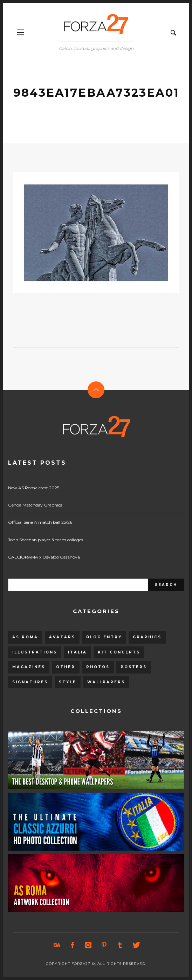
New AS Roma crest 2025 (34, 488)
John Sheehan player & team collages (46, 540)
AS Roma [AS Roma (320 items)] (25, 637)
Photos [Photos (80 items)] (98, 667)
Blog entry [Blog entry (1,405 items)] (104, 637)
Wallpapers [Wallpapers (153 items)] (106, 682)
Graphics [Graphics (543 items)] (147, 637)
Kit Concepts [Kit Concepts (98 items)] (119, 652)
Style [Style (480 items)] (68, 682)
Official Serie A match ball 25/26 (40, 522)
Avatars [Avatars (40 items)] (62, 637)
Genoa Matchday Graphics (35, 505)
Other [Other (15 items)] (66, 667)
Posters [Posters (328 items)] (134, 667)
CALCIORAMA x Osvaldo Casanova (44, 557)
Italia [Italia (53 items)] (77, 652)
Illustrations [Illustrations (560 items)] (35, 652)
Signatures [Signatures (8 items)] (30, 682)
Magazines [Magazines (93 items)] (29, 667)
